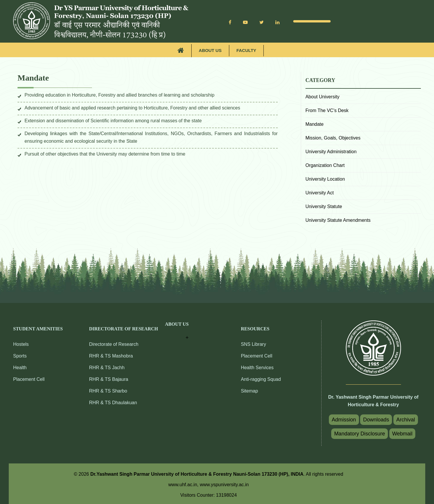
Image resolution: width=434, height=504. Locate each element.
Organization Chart (325, 165)
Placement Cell (29, 379)
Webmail (402, 433)
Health (20, 368)
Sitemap (250, 391)
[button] (177, 331)
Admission (344, 419)
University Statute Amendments (338, 220)
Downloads (376, 419)
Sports (20, 356)
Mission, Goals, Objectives (333, 138)
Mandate (315, 124)
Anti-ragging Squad (261, 379)
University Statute (324, 206)
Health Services (257, 368)
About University (323, 96)
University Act (320, 192)
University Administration (331, 151)
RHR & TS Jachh (107, 368)
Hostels (21, 344)
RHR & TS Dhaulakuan (113, 403)
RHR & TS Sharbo (108, 391)
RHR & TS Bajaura (109, 379)
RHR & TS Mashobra (111, 356)
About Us (210, 51)
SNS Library (254, 344)
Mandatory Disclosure (360, 433)
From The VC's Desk (327, 110)
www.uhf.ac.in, (184, 484)
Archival (406, 419)
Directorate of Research (114, 344)
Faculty (246, 51)
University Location (325, 179)
